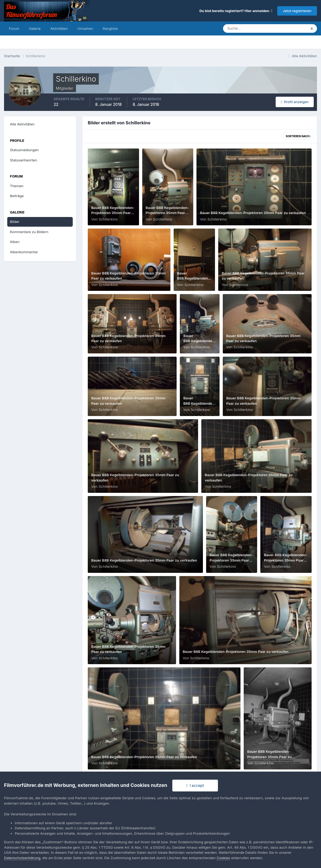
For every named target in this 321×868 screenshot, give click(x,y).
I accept (195, 785)
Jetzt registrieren (297, 11)
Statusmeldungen (24, 150)
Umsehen (85, 28)
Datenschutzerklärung (22, 858)
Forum (14, 28)
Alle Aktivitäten (22, 124)
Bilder (15, 222)
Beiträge (17, 196)
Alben (15, 242)
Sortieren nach (298, 136)
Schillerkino (108, 219)
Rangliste (110, 28)
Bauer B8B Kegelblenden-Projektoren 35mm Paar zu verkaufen (113, 213)
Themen (17, 186)
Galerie (35, 28)
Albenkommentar (24, 252)
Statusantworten (23, 160)
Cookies (223, 858)
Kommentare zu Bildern (29, 232)
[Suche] (246, 28)
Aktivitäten (59, 28)
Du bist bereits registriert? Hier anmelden (236, 11)
